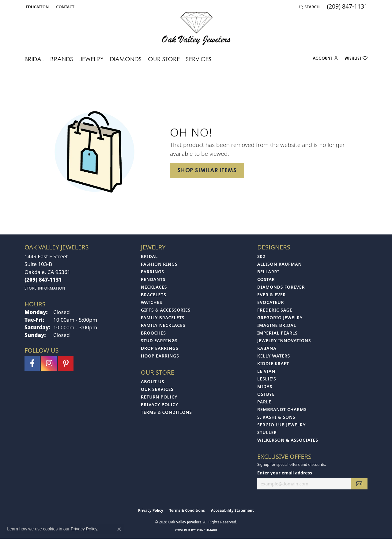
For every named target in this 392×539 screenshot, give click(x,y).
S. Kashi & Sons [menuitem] (276, 417)
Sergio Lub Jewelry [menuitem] (281, 425)
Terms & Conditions (166, 412)
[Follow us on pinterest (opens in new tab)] (66, 363)
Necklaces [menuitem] (154, 287)
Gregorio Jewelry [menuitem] (280, 318)
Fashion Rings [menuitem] (159, 264)
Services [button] (199, 59)
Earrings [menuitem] (153, 272)
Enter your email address (285, 473)
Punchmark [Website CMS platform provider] (207, 530)
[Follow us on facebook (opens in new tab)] (32, 363)
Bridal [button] (34, 59)
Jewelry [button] (91, 59)
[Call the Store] (43, 280)
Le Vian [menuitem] (266, 371)
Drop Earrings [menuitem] (160, 348)
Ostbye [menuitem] (266, 394)
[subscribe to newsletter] (359, 484)
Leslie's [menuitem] (267, 379)
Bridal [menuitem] (149, 256)
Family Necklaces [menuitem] (163, 325)
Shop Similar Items (207, 170)
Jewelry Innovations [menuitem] (284, 341)
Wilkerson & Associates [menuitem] (288, 440)
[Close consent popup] (119, 529)
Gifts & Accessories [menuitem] (166, 310)
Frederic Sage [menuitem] (275, 310)
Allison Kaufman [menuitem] (279, 264)
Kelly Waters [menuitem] (274, 356)
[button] (37, 7)
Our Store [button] (164, 59)
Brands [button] (62, 59)
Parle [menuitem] (264, 402)
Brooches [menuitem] (153, 333)
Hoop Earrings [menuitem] (160, 356)
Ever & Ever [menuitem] (271, 295)
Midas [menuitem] (265, 386)
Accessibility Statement (232, 510)
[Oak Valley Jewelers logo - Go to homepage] (196, 29)
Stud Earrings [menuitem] (159, 341)
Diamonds (126, 59)
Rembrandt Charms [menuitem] (282, 409)
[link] (64, 7)
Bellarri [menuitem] (268, 272)
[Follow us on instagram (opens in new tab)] (49, 363)
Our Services (157, 389)
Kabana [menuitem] (267, 348)
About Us (153, 382)
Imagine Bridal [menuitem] (277, 325)
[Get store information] (45, 288)
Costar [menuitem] (266, 279)
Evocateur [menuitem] (271, 302)
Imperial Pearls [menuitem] (277, 333)
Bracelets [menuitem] (153, 295)
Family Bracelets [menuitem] (163, 318)
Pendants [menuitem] (153, 279)
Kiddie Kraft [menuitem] (273, 363)
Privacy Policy (160, 404)
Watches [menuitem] (152, 302)
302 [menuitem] (261, 256)
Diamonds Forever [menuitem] (281, 287)
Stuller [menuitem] (267, 432)
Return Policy (159, 397)
